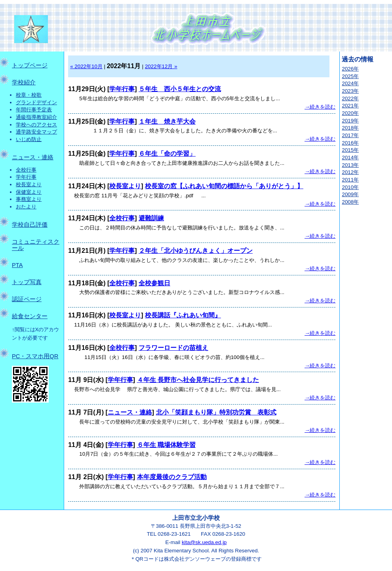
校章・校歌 (29, 95)
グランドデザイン (36, 102)
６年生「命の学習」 (167, 154)
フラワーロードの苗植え (173, 348)
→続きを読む (320, 107)
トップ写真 (27, 282)
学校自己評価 (30, 225)
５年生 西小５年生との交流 (180, 89)
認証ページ (27, 299)
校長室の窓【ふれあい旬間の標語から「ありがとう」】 (224, 186)
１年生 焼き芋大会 (167, 121)
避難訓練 (151, 218)
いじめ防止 (29, 139)
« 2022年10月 (86, 66)
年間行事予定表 (34, 110)
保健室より (29, 192)
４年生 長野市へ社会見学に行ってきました (198, 380)
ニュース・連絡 (33, 157)
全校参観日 (154, 283)
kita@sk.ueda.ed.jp (204, 542)
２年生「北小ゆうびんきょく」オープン (196, 251)
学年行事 (26, 177)
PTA (17, 265)
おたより (26, 207)
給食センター (30, 316)
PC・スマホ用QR (35, 356)
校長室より (29, 184)
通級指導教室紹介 (36, 117)
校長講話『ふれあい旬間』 (183, 315)
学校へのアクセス (36, 125)
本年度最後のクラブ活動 (172, 477)
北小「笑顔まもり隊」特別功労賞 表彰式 (216, 412)
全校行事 (26, 170)
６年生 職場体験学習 (166, 445)
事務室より (29, 199)
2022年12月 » (161, 66)
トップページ (30, 65)
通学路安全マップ (36, 132)
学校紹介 (24, 82)
